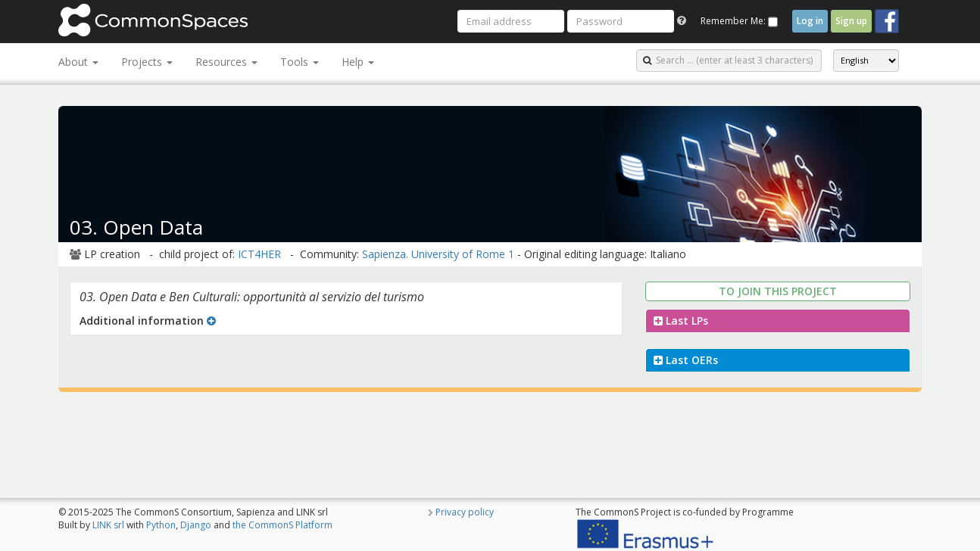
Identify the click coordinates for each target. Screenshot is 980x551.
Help (358, 62)
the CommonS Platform (282, 525)
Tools (300, 62)
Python (161, 525)
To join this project (778, 291)
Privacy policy (465, 512)
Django (196, 525)
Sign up (851, 21)
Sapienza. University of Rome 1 (438, 254)
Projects (147, 62)
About (78, 62)
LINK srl (108, 525)
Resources (226, 62)
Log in (810, 21)
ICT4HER (259, 254)
